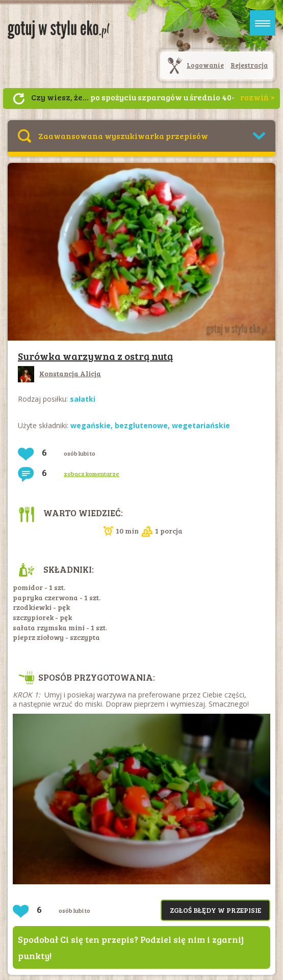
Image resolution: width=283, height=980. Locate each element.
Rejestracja (249, 65)
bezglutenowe (141, 425)
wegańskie (91, 425)
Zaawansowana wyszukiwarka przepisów (123, 136)
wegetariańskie (201, 425)
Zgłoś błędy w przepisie (215, 910)
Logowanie (205, 65)
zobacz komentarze (92, 473)
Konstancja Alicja (59, 373)
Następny (19, 99)
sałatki (83, 399)
